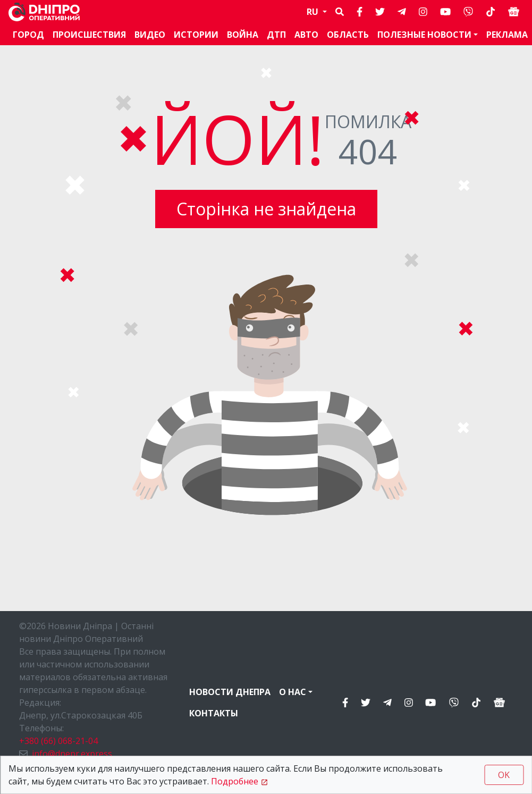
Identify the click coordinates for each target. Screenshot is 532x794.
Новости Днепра (230, 692)
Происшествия (89, 35)
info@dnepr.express (72, 754)
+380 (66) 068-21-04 (58, 741)
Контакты (214, 713)
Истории (196, 35)
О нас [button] (293, 692)
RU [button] (314, 12)
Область (348, 35)
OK (504, 775)
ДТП (276, 35)
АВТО (306, 35)
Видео (150, 35)
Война (243, 35)
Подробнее (235, 781)
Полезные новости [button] (424, 35)
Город (28, 35)
